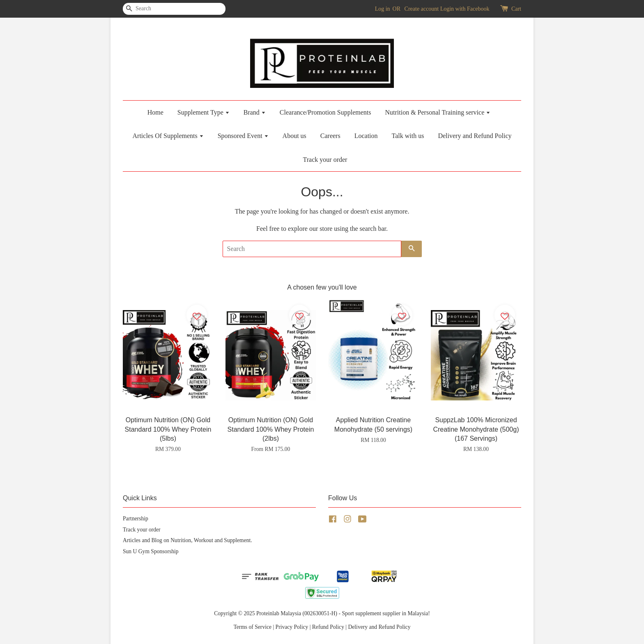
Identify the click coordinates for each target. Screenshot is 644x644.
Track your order (325, 160)
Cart (516, 9)
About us (294, 136)
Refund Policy (328, 627)
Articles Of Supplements (168, 136)
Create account (422, 9)
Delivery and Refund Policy (475, 136)
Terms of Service (252, 627)
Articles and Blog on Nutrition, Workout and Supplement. (187, 540)
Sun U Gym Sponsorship (151, 551)
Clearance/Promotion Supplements (325, 112)
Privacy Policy (292, 627)
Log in (383, 9)
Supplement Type (204, 112)
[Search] (147, 9)
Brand (255, 112)
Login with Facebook (465, 9)
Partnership (136, 519)
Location (366, 136)
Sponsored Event (243, 136)
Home (155, 112)
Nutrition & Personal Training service (438, 112)
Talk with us (408, 136)
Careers (330, 136)
